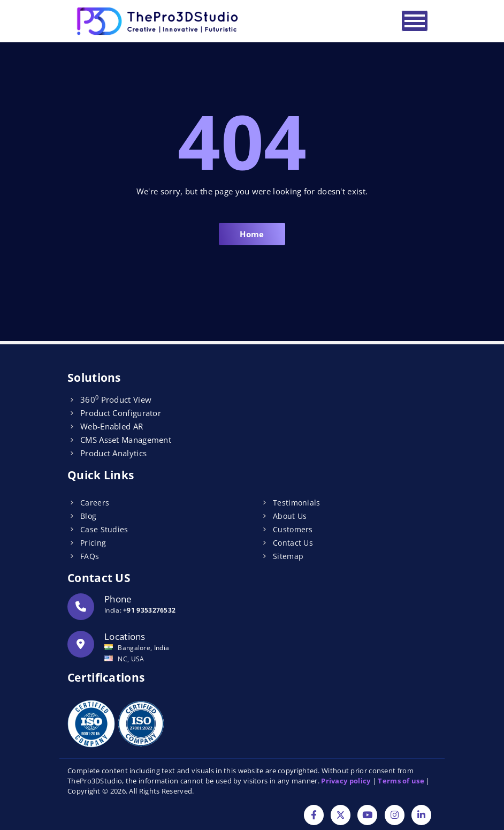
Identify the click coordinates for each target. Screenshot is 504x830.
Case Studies (104, 529)
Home (252, 234)
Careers (95, 503)
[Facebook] (314, 816)
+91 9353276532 (149, 610)
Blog (88, 516)
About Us (290, 516)
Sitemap (288, 556)
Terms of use (401, 781)
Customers (293, 529)
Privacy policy (346, 781)
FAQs (90, 556)
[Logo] (158, 21)
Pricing (93, 543)
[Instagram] (395, 816)
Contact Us (293, 543)
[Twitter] (341, 816)
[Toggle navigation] (415, 21)
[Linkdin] (421, 816)
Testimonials (297, 503)
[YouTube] (367, 816)
